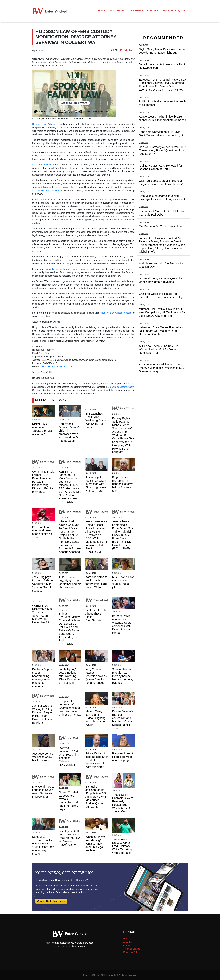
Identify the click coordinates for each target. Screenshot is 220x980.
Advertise (128, 942)
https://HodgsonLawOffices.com (57, 367)
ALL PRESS (137, 10)
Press (126, 939)
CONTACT (153, 10)
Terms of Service (132, 949)
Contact (127, 945)
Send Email (45, 353)
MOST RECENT (118, 10)
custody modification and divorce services (67, 269)
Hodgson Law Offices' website (116, 313)
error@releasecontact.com (121, 387)
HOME (102, 10)
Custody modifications (43, 165)
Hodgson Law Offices (43, 124)
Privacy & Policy (131, 952)
